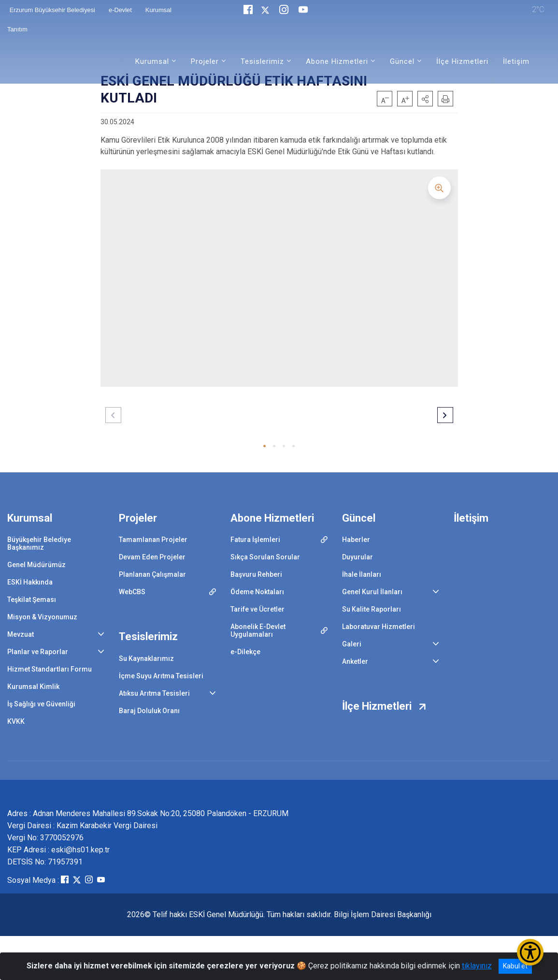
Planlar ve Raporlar (38, 652)
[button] (425, 99)
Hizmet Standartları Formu (50, 669)
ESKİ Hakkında (30, 582)
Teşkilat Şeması (32, 600)
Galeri (352, 644)
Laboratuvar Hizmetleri (379, 627)
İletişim (516, 61)
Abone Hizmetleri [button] (337, 61)
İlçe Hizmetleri (462, 61)
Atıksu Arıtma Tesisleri (154, 693)
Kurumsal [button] (152, 61)
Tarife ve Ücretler (258, 609)
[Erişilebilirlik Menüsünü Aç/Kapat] (530, 952)
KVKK (16, 721)
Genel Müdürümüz (36, 565)
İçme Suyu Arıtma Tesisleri (161, 676)
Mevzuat (21, 634)
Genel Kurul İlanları (372, 592)
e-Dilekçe (245, 652)
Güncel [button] (402, 61)
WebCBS (132, 592)
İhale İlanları (362, 574)
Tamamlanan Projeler (153, 540)
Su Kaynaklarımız (146, 658)
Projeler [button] (205, 61)
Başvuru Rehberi (256, 574)
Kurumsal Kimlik (33, 687)
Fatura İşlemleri (255, 540)
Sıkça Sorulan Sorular (265, 557)
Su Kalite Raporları (372, 609)
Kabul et (515, 966)
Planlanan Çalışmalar (152, 574)
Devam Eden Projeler (152, 557)
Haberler (356, 540)
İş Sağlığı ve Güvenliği (41, 704)
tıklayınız (477, 966)
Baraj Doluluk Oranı (149, 711)
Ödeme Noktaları (257, 592)
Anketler (355, 661)
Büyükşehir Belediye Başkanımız (39, 543)
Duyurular (358, 557)
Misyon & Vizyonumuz (42, 617)
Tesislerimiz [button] (262, 61)
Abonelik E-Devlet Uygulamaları (258, 630)
